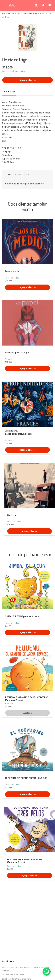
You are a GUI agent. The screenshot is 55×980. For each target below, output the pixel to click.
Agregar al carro (28, 80)
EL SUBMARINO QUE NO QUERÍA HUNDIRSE (26, 778)
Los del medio (12, 271)
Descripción (9, 91)
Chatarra (12, 515)
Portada (6, 14)
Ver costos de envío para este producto (24, 184)
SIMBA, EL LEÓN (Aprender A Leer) (22, 616)
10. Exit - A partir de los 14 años (27, 14)
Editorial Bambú (12, 431)
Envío (9, 175)
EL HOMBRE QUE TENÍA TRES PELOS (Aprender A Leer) (25, 861)
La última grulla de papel (17, 353)
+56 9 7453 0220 (17, 975)
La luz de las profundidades (19, 434)
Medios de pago (22, 175)
